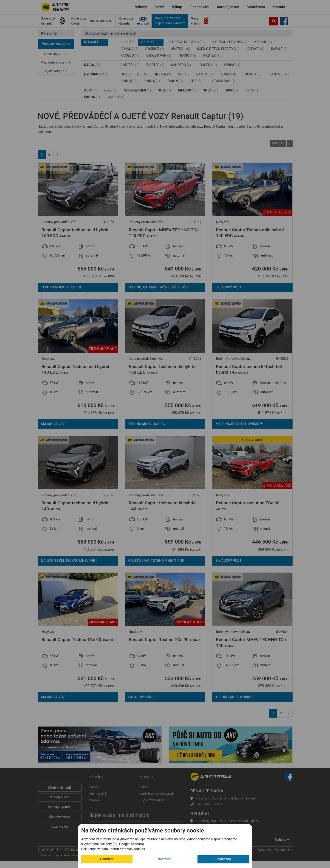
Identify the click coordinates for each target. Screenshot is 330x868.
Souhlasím (223, 859)
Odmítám (107, 859)
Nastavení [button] (165, 859)
